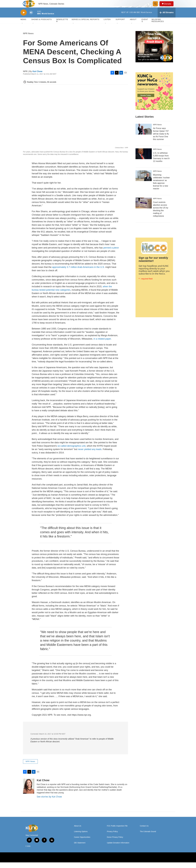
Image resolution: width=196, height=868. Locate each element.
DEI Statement (80, 848)
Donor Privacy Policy (115, 843)
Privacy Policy (112, 837)
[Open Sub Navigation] (22, 29)
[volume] (31, 18)
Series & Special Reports (85, 25)
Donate (169, 7)
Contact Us (144, 832)
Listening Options (81, 837)
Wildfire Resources (158, 26)
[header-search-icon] (156, 7)
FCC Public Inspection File (117, 832)
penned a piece (111, 253)
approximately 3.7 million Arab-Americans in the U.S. (78, 273)
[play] (24, 18)
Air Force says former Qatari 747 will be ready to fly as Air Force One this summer (161, 139)
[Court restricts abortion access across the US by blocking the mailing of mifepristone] (144, 209)
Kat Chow (37, 77)
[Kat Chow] (29, 792)
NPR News (28, 39)
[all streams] (167, 18)
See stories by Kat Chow (49, 802)
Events (145, 26)
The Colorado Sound (148, 837)
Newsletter (62, 26)
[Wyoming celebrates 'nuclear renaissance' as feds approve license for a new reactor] (144, 181)
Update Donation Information (118, 848)
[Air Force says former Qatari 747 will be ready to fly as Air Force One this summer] (144, 135)
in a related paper (102, 344)
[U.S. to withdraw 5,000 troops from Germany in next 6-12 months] (144, 159)
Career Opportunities (82, 843)
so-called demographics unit (71, 452)
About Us (78, 832)
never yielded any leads (89, 455)
